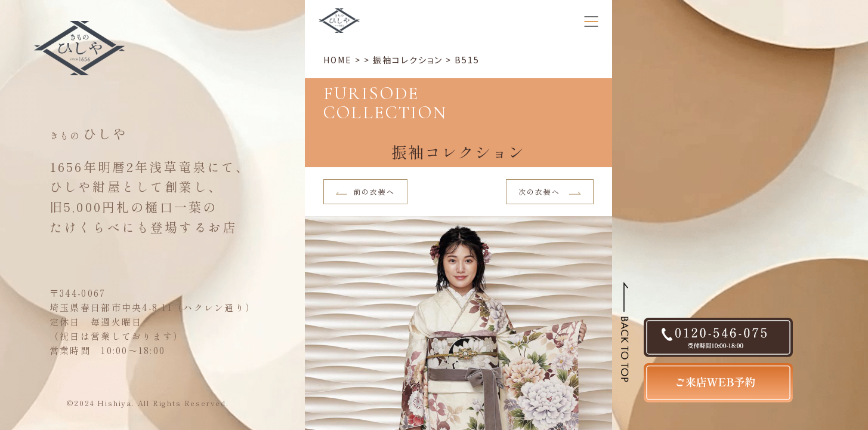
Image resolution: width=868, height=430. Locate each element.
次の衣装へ (550, 191)
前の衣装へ (366, 191)
